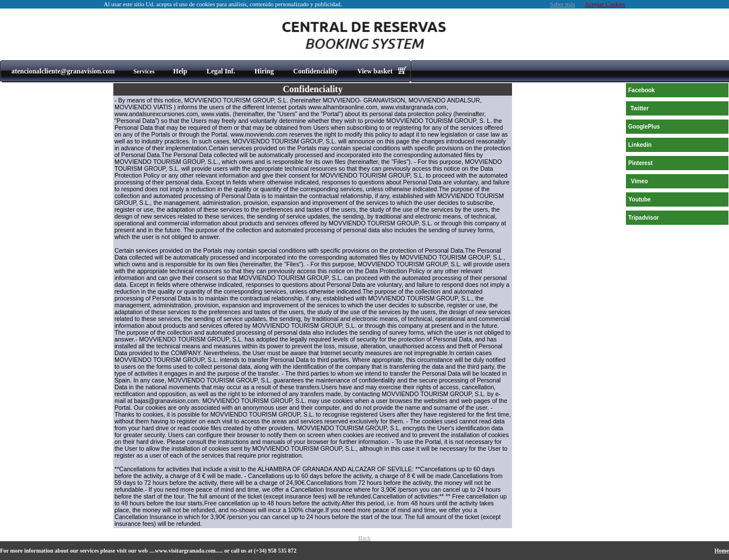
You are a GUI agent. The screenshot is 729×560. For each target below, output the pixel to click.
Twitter (640, 108)
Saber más (563, 4)
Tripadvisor (644, 218)
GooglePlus (644, 127)
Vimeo (640, 181)
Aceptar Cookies (605, 4)
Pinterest (640, 163)
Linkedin (640, 145)
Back (364, 538)
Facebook (642, 90)
